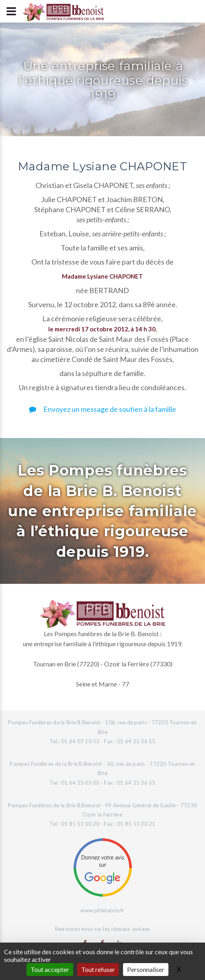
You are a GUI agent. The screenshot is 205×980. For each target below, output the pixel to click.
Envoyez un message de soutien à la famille (102, 409)
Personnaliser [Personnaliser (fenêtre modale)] (146, 969)
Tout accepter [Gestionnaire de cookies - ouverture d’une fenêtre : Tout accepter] (50, 969)
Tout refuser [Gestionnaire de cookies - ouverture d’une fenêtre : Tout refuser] (98, 969)
